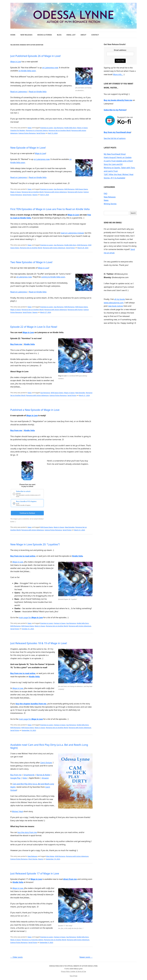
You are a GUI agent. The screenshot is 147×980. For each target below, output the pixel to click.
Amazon (45, 778)
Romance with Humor (75, 192)
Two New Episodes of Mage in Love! (31, 262)
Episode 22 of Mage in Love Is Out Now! (34, 327)
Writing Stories (110, 204)
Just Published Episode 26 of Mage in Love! (36, 56)
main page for (31, 617)
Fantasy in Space (60, 623)
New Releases (26, 35)
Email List (71, 35)
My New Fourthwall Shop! (115, 154)
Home (13, 35)
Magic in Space (82, 128)
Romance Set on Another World (60, 130)
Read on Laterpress (19, 92)
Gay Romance (59, 128)
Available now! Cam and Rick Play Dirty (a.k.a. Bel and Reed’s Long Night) (49, 746)
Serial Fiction (41, 133)
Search (133, 213)
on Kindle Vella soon (27, 71)
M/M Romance (69, 189)
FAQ (106, 193)
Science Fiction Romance (27, 133)
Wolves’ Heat (17, 811)
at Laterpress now (24, 277)
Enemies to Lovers (47, 128)
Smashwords (29, 775)
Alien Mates (50, 856)
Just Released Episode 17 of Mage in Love (35, 873)
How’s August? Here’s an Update (118, 157)
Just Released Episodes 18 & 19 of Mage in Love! (39, 643)
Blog (59, 35)
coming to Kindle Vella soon (53, 277)
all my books (120, 299)
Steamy (35, 195)
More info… (118, 74)
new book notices (116, 306)
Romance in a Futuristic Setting (37, 130)
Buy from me (16, 344)
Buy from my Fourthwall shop (117, 132)
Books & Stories (45, 35)
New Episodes (80, 393)
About (83, 35)
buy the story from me (27, 832)
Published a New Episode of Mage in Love (35, 410)
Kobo (25, 778)
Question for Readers (18, 130)
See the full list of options (115, 138)
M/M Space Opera (81, 189)
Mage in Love (16, 62)
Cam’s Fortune (46, 763)
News (30, 128)
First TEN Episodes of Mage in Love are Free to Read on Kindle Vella (50, 209)
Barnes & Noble (43, 775)
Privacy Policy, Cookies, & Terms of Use (73, 971)
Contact (95, 35)
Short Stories (33, 859)
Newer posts (86, 957)
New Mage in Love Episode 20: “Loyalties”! (35, 544)
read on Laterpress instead (72, 233)
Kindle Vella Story (70, 128)
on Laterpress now (50, 68)
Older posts (16, 957)
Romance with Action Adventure (56, 192)
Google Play (15, 778)
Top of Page (73, 976)
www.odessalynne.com (114, 303)
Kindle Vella (29, 344)
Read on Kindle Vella (38, 92)
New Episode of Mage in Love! (28, 148)
